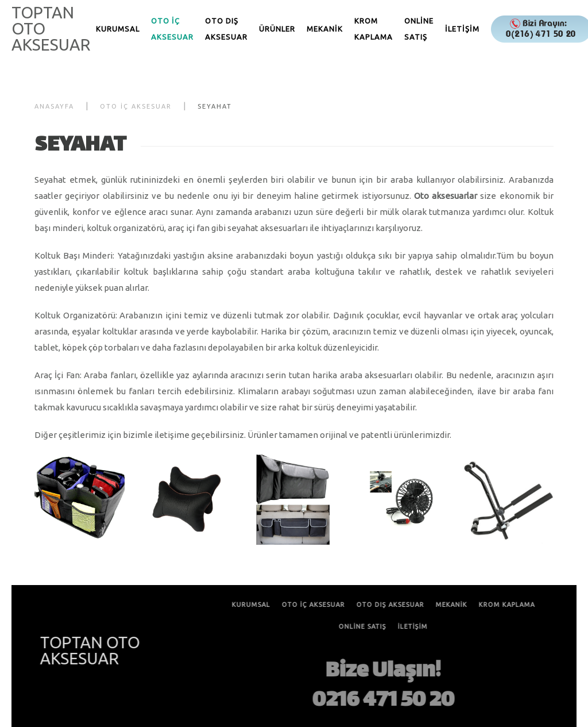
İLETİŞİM (462, 29)
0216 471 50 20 (382, 701)
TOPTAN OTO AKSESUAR (51, 28)
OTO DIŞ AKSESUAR (226, 29)
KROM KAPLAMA (374, 29)
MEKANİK (325, 29)
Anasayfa (54, 106)
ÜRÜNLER (277, 29)
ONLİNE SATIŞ (419, 29)
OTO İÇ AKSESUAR (172, 29)
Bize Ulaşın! (383, 672)
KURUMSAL (118, 29)
